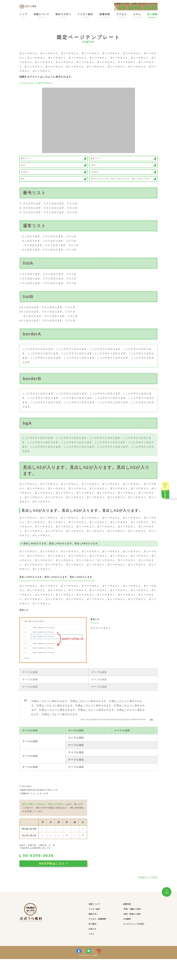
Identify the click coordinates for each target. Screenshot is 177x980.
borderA (28, 185)
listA (26, 175)
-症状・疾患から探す (136, 934)
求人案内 (94, 945)
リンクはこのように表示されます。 (40, 87)
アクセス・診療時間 (100, 939)
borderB (97, 185)
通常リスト (99, 165)
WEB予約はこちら (53, 885)
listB (95, 175)
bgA (25, 196)
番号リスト (29, 165)
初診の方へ (95, 934)
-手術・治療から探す (136, 929)
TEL (171, 472)
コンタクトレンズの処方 (138, 945)
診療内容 (128, 924)
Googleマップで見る (148, 897)
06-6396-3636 (41, 876)
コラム (93, 955)
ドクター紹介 (96, 929)
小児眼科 (128, 939)
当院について (96, 924)
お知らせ (94, 950)
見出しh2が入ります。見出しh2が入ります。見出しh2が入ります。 (121, 196)
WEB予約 (171, 508)
